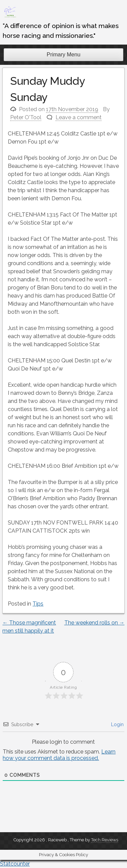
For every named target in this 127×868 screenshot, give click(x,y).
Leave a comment (79, 117)
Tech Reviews (105, 840)
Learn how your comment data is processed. (59, 755)
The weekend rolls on (94, 623)
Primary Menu (64, 55)
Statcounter (15, 864)
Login (117, 724)
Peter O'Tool (26, 117)
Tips (38, 604)
